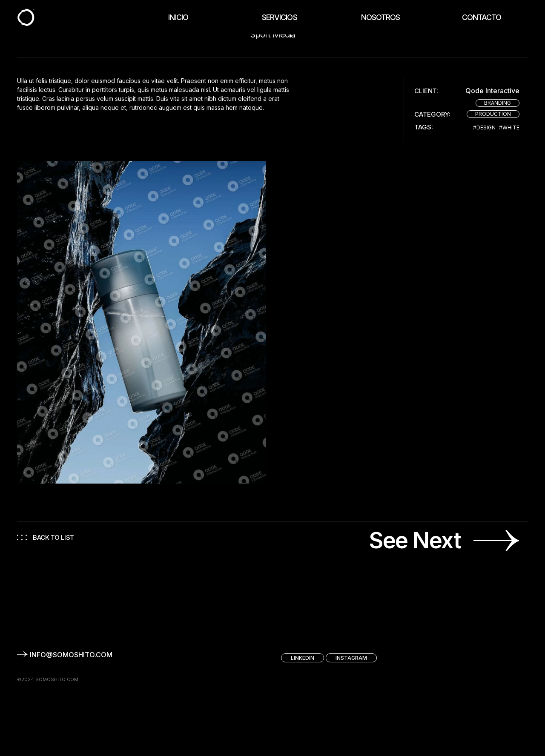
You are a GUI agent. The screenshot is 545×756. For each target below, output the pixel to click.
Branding (498, 103)
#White (509, 128)
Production (493, 114)
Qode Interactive (492, 91)
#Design (484, 128)
